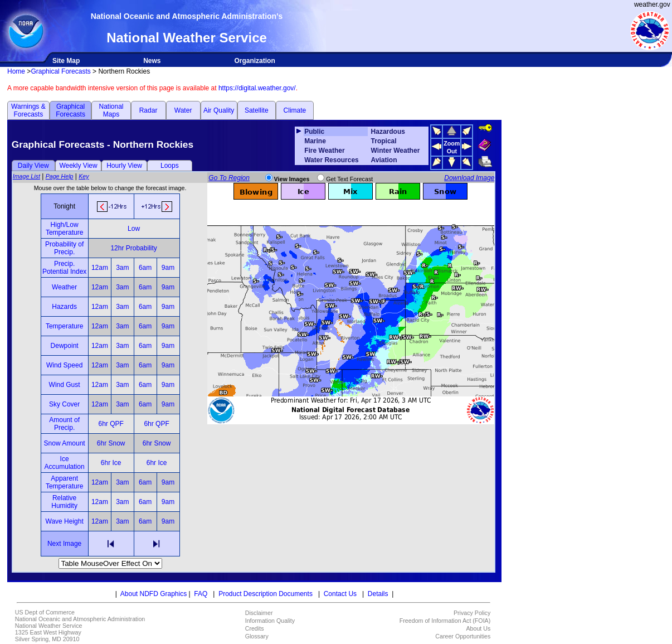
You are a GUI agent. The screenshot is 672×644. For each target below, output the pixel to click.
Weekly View (78, 166)
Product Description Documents (266, 594)
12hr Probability (133, 248)
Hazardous (388, 132)
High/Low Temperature (64, 229)
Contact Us (340, 594)
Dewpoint (65, 346)
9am (168, 268)
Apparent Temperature (64, 482)
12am (100, 268)
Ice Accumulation (65, 463)
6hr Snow (111, 443)
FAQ (201, 594)
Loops (170, 166)
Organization (254, 61)
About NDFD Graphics (154, 594)
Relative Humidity (64, 502)
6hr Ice (111, 463)
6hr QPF (111, 424)
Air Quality (219, 110)
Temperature (64, 326)
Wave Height (65, 521)
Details (378, 594)
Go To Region (229, 178)
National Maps (111, 110)
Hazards (64, 307)
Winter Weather (396, 151)
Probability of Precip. (64, 248)
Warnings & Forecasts (28, 110)
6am (145, 268)
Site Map (66, 61)
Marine (315, 141)
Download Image (469, 178)
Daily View (33, 166)
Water (183, 110)
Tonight (64, 206)
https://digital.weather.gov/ (257, 88)
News (152, 61)
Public (314, 132)
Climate (295, 110)
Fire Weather (324, 151)
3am (122, 268)
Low (134, 229)
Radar (148, 110)
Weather (64, 287)
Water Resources (332, 160)
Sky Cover (64, 404)
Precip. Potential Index (64, 268)
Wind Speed (64, 365)
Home (16, 71)
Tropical (384, 141)
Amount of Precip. (64, 424)
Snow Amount (65, 443)
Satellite (257, 110)
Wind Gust (65, 385)
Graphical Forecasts (60, 71)
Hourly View (124, 166)
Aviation (384, 160)
